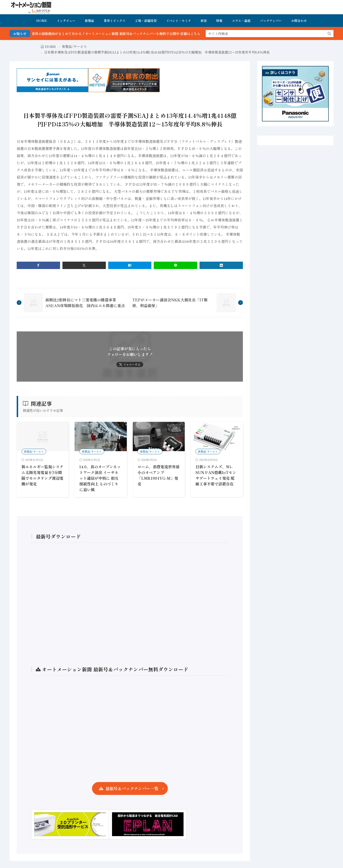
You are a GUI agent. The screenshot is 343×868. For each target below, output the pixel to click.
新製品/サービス (74, 46)
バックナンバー (271, 21)
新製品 (90, 21)
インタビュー (66, 21)
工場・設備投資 (146, 21)
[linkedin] (221, 265)
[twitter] (84, 265)
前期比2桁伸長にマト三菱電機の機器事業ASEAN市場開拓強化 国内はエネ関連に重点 (85, 303)
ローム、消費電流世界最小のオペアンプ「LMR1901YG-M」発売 (159, 475)
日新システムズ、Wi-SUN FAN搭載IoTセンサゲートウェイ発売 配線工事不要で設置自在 (216, 475)
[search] (329, 34)
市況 (204, 21)
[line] (175, 265)
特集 (219, 21)
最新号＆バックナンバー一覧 (132, 788)
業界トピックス (115, 21)
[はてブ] (130, 265)
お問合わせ (299, 21)
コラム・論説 (241, 21)
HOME (42, 21)
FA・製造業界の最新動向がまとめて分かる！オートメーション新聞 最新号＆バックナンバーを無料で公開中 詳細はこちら (122, 34)
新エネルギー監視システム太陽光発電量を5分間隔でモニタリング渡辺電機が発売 (42, 475)
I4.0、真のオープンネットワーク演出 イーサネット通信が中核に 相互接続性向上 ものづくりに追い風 (100, 478)
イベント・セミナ (179, 21)
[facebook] (38, 265)
